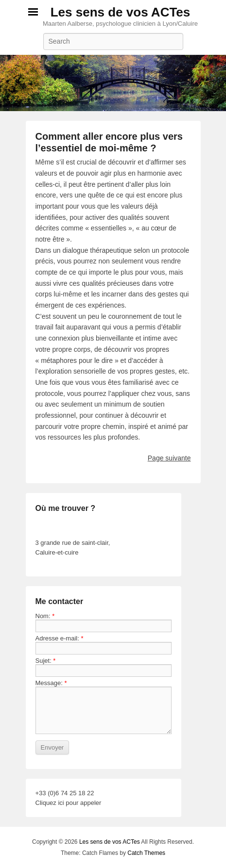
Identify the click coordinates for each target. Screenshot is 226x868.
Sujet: (46, 661)
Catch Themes (146, 853)
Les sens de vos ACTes (121, 12)
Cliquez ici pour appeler (69, 803)
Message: (51, 683)
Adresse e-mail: (60, 638)
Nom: (45, 616)
